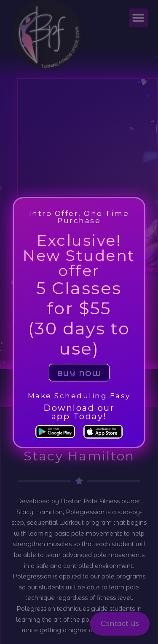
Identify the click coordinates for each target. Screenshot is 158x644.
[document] (79, 322)
